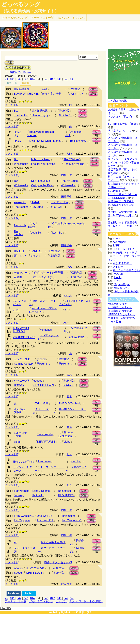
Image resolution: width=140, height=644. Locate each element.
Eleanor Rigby (40, 115)
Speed (18, 573)
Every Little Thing (21, 434)
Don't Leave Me (41, 181)
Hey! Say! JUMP (20, 411)
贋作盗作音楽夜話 (20, 72)
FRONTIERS (66, 495)
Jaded (35, 202)
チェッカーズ (22, 273)
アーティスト (42, 18)
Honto (118, 277)
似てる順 (12, 83)
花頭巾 (18, 277)
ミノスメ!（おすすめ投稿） (86, 601)
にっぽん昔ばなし (44, 277)
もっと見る (115, 321)
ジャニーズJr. (22, 359)
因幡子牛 (67, 175)
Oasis (17, 141)
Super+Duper (122, 284)
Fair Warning (22, 491)
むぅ (69, 454)
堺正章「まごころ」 (120, 131)
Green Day (18, 134)
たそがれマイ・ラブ (125, 253)
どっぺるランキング (41, 601)
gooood (41, 359)
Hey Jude (37, 207)
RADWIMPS (21, 89)
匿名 (69, 375)
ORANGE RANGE (24, 337)
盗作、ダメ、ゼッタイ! (58, 562)
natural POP (76, 337)
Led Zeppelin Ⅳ (72, 520)
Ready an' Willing (74, 164)
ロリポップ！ (84, 612)
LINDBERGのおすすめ (121, 314)
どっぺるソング (21, 4)
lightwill (66, 612)
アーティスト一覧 (15, 601)
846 (46, 79)
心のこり (120, 281)
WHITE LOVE (34, 573)
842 (19, 79)
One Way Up (44, 516)
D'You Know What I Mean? (45, 141)
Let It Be (36, 233)
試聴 (93, 89)
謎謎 (45, 89)
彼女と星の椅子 (52, 94)
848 (59, 79)
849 (66, 79)
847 (53, 79)
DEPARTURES (46, 442)
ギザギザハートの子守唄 (48, 273)
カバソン (63, 18)
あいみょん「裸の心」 (121, 117)
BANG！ (36, 251)
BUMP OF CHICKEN (27, 94)
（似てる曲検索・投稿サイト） (30, 11)
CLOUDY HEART (44, 385)
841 (12, 79)
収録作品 (75, 89)
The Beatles (21, 115)
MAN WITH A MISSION (21, 330)
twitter (29, 593)
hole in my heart (41, 159)
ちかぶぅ (67, 323)
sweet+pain (120, 242)
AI (15, 542)
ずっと (117, 238)
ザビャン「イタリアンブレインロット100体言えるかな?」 (124, 163)
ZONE (17, 310)
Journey (19, 495)
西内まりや (21, 256)
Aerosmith (20, 202)
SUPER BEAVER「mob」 (123, 124)
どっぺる (15, 18)
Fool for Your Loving (43, 164)
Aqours (18, 568)
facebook (14, 593)
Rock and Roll (45, 520)
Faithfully (38, 495)
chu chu (35, 256)
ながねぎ (67, 584)
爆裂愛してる (122, 288)
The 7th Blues (69, 181)
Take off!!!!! (42, 403)
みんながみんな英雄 (53, 542)
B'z (16, 111)
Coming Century (24, 364)
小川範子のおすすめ (120, 307)
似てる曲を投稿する (18, 67)
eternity (75, 461)
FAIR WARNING (24, 516)
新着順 (25, 83)
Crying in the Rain (42, 185)
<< (6, 79)
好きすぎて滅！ (122, 263)
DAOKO (19, 251)
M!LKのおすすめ (118, 304)
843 (26, 79)
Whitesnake (21, 164)
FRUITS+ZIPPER (123, 249)
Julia (69, 154)
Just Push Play (60, 202)
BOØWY (68, 385)
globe (17, 442)
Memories (46, 330)
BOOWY (19, 385)
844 (32, 79)
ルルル (68, 295)
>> (72, 79)
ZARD (116, 246)
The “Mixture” (72, 159)
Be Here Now (78, 141)
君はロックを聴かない (126, 270)
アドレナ (118, 267)
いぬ (69, 267)
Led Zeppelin (22, 520)
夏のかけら (43, 364)
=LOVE (119, 274)
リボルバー (66, 115)
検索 (9, 62)
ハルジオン (76, 94)
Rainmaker (65, 491)
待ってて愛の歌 (35, 568)
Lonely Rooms (41, 491)
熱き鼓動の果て (41, 111)
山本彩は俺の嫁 (117, 101)
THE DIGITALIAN (69, 403)
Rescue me (44, 461)
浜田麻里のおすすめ (120, 311)
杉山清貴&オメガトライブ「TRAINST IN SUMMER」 (124, 187)
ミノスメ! (79, 18)
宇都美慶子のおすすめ (121, 318)
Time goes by (45, 434)
